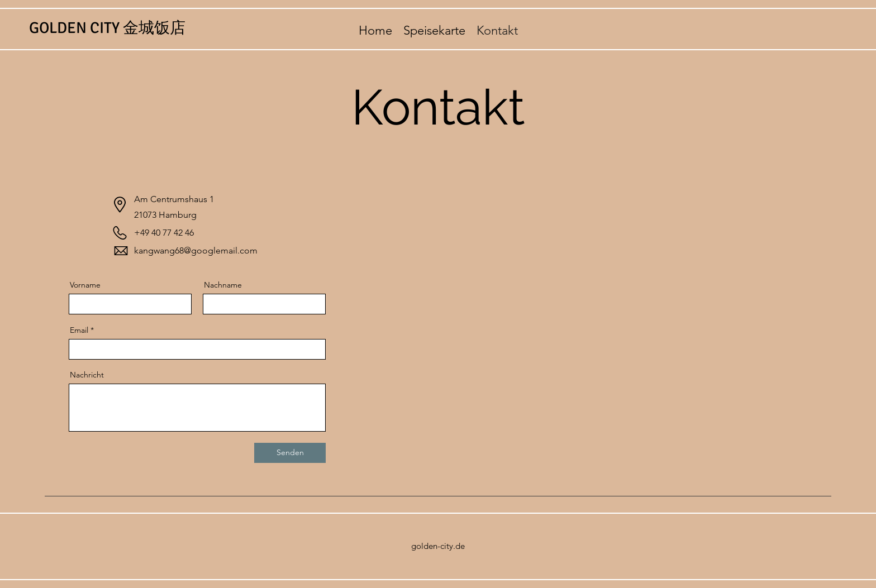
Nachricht (87, 375)
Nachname (223, 285)
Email (79, 330)
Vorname (85, 285)
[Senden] (290, 453)
